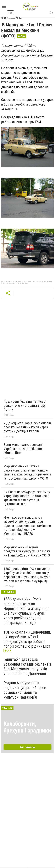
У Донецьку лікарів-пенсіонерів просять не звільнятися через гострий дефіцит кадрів (27, 427)
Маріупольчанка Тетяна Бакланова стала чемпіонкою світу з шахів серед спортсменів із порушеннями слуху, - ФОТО (27, 472)
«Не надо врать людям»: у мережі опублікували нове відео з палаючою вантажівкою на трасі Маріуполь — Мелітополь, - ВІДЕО (27, 526)
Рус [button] (10, 13)
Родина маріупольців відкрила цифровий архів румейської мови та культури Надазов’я (25, 690)
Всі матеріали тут (28, 747)
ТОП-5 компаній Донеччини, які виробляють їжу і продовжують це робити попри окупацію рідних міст (27, 639)
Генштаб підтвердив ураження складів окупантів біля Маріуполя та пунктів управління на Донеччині (27, 666)
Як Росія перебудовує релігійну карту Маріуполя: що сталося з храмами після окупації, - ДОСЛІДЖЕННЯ (27, 498)
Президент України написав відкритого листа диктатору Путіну (24, 406)
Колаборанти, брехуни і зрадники (27, 727)
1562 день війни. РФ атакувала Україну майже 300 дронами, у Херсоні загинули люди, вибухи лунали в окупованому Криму (27, 575)
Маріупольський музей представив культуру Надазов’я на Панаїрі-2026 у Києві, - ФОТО (27, 551)
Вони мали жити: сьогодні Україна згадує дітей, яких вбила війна (23, 449)
